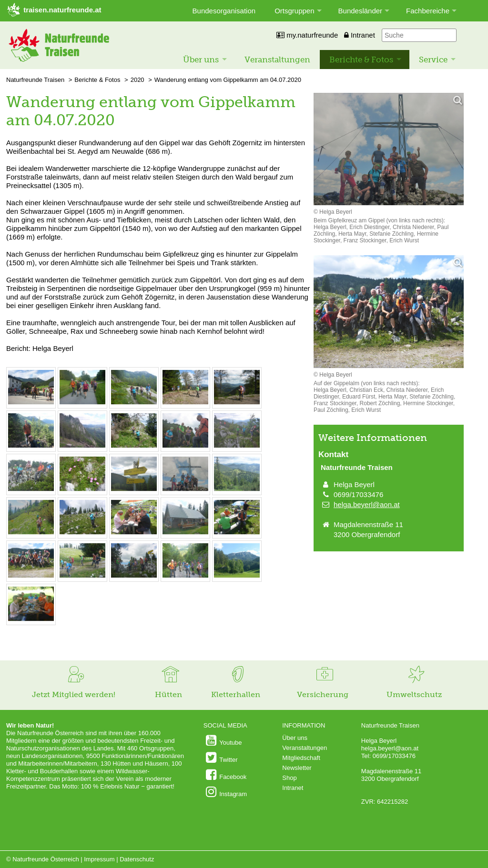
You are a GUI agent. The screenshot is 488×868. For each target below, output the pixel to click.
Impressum (99, 859)
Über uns (201, 60)
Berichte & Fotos (361, 60)
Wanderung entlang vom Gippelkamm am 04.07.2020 (228, 80)
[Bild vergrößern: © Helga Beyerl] (31, 403)
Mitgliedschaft (301, 758)
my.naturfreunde (307, 35)
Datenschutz (137, 859)
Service (433, 60)
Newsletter (297, 768)
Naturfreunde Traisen (35, 80)
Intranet (360, 35)
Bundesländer (361, 11)
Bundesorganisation (224, 11)
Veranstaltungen (277, 60)
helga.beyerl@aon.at (367, 504)
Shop (289, 778)
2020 (137, 80)
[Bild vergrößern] (389, 150)
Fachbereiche (428, 11)
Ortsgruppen (294, 11)
